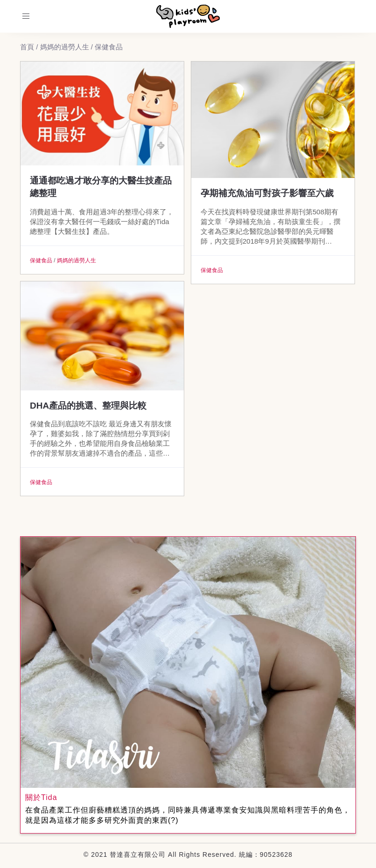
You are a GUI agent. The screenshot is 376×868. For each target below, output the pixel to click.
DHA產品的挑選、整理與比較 (88, 406)
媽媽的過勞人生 (77, 260)
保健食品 (41, 260)
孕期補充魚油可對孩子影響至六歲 (267, 193)
